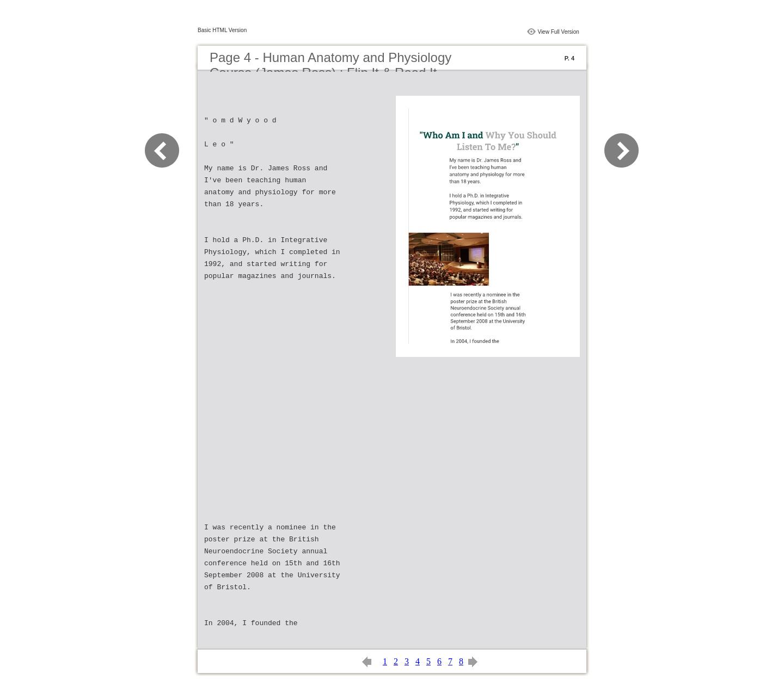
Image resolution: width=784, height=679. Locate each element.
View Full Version (558, 32)
